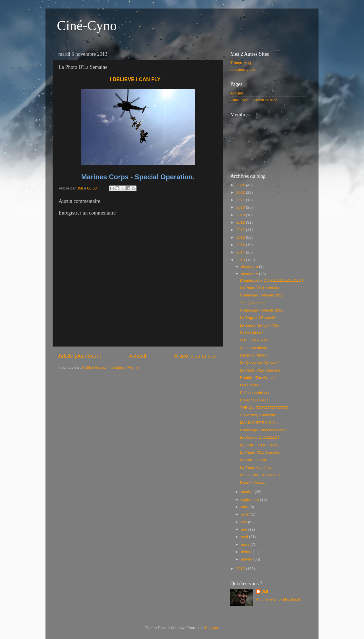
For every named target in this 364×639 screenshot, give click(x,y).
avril (245, 537)
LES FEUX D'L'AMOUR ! (261, 475)
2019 (241, 215)
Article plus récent (80, 356)
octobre (248, 492)
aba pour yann (243, 70)
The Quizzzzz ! (253, 303)
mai (245, 529)
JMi (265, 592)
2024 (241, 185)
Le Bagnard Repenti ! (258, 318)
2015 (241, 245)
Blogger (212, 628)
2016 (241, 237)
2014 (241, 252)
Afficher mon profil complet (279, 599)
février (247, 552)
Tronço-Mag (241, 63)
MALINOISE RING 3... (259, 423)
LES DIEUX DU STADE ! (261, 445)
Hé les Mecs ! (252, 333)
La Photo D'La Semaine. (261, 370)
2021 (241, 200)
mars (246, 544)
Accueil (137, 356)
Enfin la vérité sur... (256, 393)
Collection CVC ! (254, 400)
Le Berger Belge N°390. (260, 325)
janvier (247, 559)
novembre (250, 274)
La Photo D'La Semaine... (262, 288)
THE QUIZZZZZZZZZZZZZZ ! (265, 408)
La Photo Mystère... (257, 468)
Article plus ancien (196, 356)
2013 (241, 260)
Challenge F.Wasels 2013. (262, 295)
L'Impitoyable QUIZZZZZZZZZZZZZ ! (272, 280)
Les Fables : (251, 385)
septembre (251, 499)
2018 (241, 222)
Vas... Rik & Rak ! (255, 340)
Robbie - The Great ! (258, 378)
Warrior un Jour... (255, 460)
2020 (241, 207)
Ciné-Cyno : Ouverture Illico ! (255, 100)
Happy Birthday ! (254, 355)
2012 (241, 569)
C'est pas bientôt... (256, 348)
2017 (241, 230)
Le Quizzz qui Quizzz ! (259, 363)
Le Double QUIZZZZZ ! (260, 437)
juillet (246, 514)
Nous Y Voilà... (253, 482)
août (245, 507)
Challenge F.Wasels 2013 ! (263, 310)
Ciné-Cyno (87, 25)
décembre (250, 266)
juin (244, 522)
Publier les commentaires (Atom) (110, 367)
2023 (241, 192)
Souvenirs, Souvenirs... (260, 415)
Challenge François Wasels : (264, 430)
